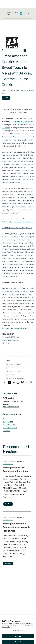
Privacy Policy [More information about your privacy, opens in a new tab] (6, 629)
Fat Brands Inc (11, 375)
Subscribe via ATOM (10, 428)
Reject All (18, 638)
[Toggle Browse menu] (29, 13)
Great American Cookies (14, 364)
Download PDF (8, 422)
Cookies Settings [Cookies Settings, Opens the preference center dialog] (18, 633)
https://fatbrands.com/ (11, 407)
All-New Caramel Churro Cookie (16, 368)
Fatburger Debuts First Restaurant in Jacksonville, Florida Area (17, 527)
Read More (8, 504)
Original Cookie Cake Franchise (16, 379)
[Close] (34, 620)
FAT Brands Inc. (8, 464)
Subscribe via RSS (9, 425)
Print (5, 419)
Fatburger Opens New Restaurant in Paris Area (15, 469)
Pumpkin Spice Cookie (13, 371)
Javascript (7, 431)
